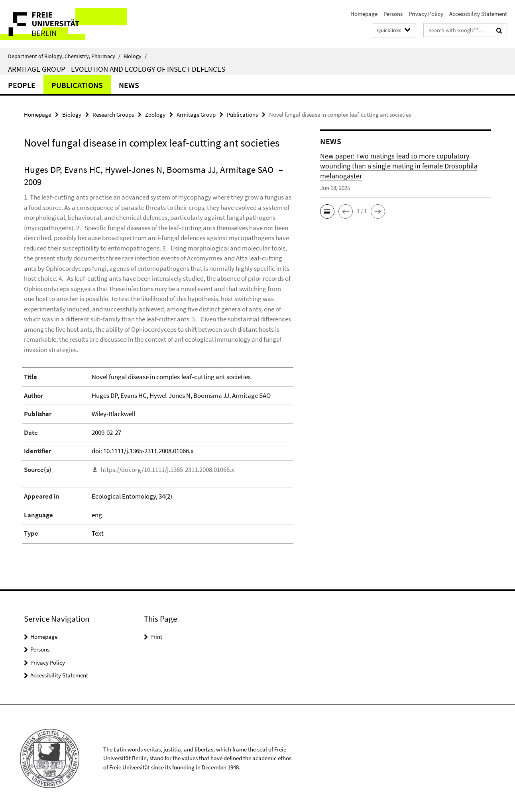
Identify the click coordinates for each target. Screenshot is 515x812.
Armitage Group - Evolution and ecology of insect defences (117, 69)
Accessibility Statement (478, 14)
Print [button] (156, 637)
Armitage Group (196, 114)
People (22, 85)
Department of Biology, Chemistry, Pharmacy (64, 56)
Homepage (364, 14)
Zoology (155, 114)
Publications (77, 85)
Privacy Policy (426, 14)
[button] (327, 211)
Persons (393, 14)
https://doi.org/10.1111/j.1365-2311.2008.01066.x (167, 470)
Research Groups (113, 114)
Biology (135, 56)
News (129, 85)
